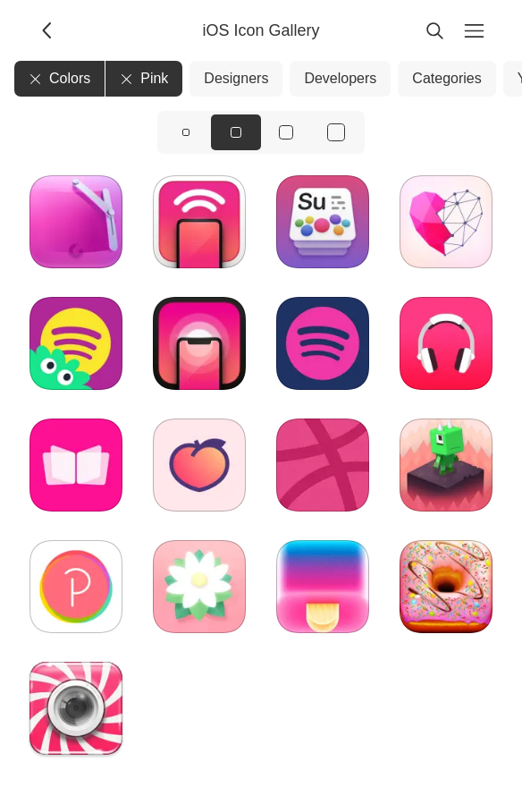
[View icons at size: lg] (286, 132)
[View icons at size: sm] (186, 132)
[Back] (48, 30)
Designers (236, 78)
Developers (340, 78)
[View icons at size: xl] (336, 132)
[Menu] (474, 30)
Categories (446, 78)
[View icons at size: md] (236, 132)
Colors (59, 78)
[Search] (434, 30)
